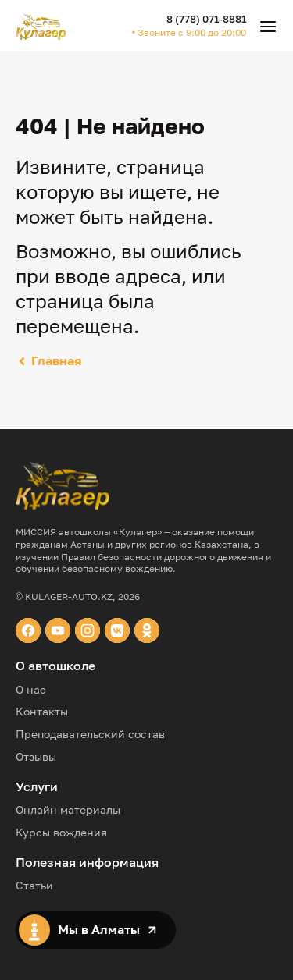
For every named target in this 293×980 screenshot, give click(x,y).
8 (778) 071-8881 (206, 19)
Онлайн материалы (68, 810)
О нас (31, 689)
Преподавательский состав (90, 734)
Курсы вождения (61, 832)
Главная (48, 360)
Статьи (34, 885)
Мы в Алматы (88, 930)
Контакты (42, 711)
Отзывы (36, 756)
